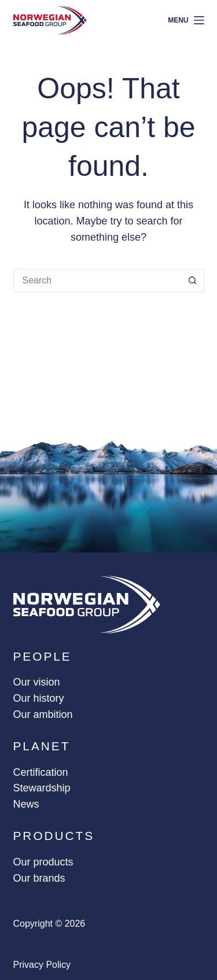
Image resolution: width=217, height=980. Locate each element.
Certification (41, 772)
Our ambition (43, 714)
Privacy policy (42, 965)
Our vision (37, 682)
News (26, 804)
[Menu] (186, 21)
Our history (39, 698)
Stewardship (42, 788)
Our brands (39, 878)
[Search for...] (97, 281)
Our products (43, 862)
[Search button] (193, 281)
